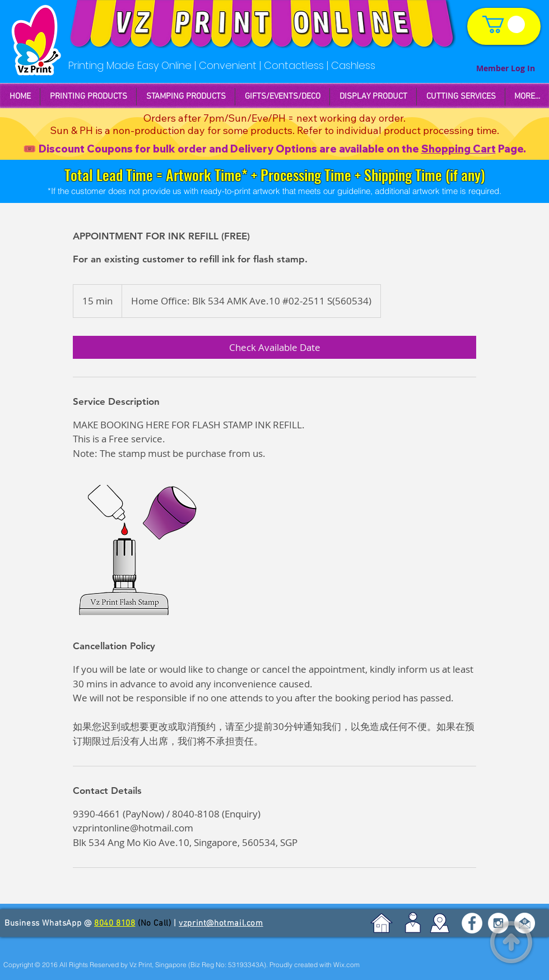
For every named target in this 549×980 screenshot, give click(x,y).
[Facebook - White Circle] (472, 923)
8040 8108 (115, 923)
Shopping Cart (459, 149)
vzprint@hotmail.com (221, 923)
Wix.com (346, 965)
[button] (186, 97)
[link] (504, 24)
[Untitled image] (138, 550)
